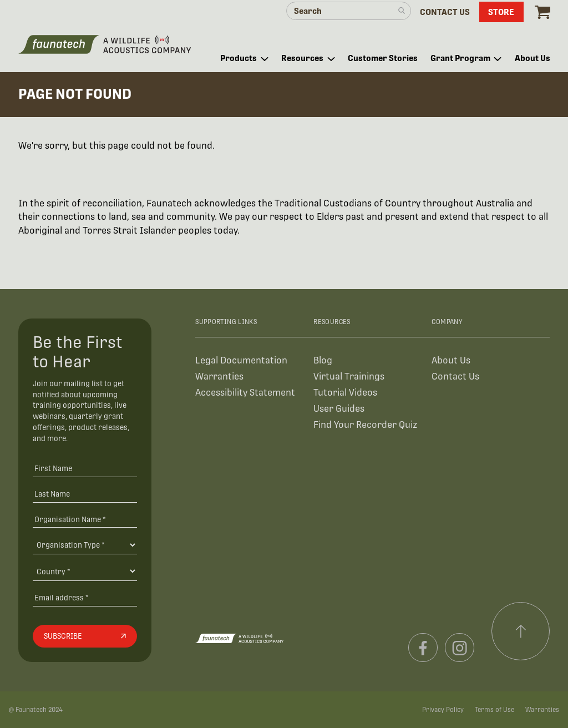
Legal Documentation (241, 360)
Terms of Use (495, 710)
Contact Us (455, 376)
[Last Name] (85, 494)
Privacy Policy (443, 710)
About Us (451, 360)
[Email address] (85, 597)
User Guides (339, 409)
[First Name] (85, 468)
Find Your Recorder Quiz (365, 425)
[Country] (85, 571)
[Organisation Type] (85, 545)
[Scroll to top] (521, 631)
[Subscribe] (85, 636)
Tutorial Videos (345, 393)
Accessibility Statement (245, 393)
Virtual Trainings (349, 376)
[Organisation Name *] (85, 519)
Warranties (219, 376)
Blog (323, 360)
